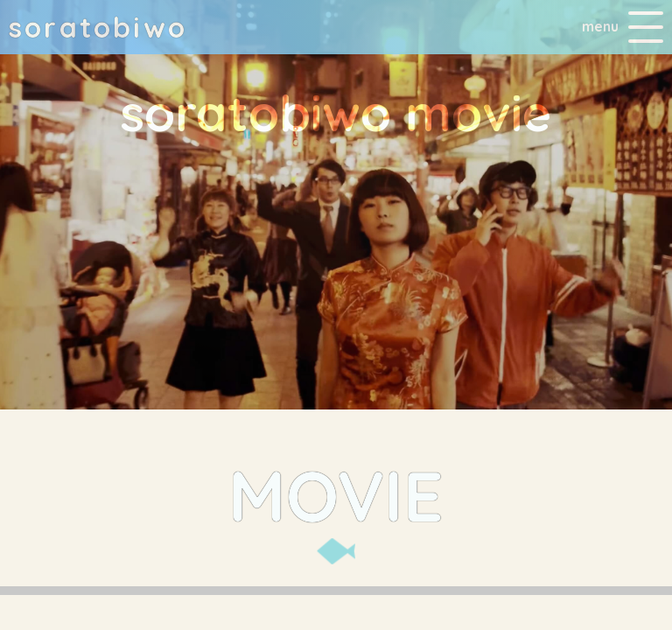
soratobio (98, 27)
